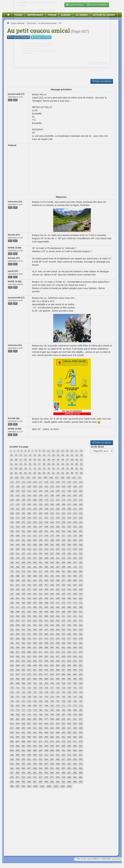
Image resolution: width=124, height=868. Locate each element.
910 (41, 755)
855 (23, 737)
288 (52, 540)
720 (69, 688)
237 (58, 522)
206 (29, 513)
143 (41, 491)
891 (81, 746)
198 (58, 509)
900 (58, 750)
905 (12, 755)
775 (12, 710)
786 (75, 710)
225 (63, 518)
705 (58, 683)
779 (35, 710)
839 (81, 728)
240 (75, 522)
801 (12, 719)
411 (12, 585)
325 (41, 554)
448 (75, 594)
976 (46, 777)
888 (63, 746)
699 (23, 683)
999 (29, 786)
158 (52, 495)
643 (75, 661)
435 (75, 589)
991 (58, 782)
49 (77, 460)
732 (63, 692)
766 (35, 706)
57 (39, 464)
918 (12, 759)
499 (69, 612)
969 (81, 773)
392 (52, 576)
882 (29, 746)
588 (58, 643)
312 (41, 549)
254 (81, 527)
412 (18, 585)
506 (35, 616)
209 (46, 513)
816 (23, 724)
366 (52, 567)
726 (29, 692)
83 (11, 473)
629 (69, 656)
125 (12, 486)
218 (23, 518)
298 (35, 545)
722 (81, 688)
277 (63, 536)
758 (63, 701)
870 (35, 741)
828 (18, 728)
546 (41, 630)
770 (58, 706)
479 (29, 607)
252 (69, 527)
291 (69, 540)
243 (18, 527)
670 (81, 670)
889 (69, 746)
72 (35, 469)
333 (12, 558)
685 (18, 679)
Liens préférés (93, 859)
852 (81, 733)
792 (35, 715)
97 (77, 473)
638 (46, 661)
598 (41, 648)
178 (18, 504)
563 (63, 634)
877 (75, 741)
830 (29, 728)
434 (69, 589)
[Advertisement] (61, 59)
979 (63, 777)
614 (58, 652)
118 (46, 482)
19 (11, 455)
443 (46, 594)
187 (69, 504)
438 (18, 594)
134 (63, 486)
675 (35, 674)
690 (46, 679)
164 (12, 500)
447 (69, 594)
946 (23, 768)
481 (41, 607)
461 (75, 598)
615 (63, 652)
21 (21, 455)
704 (52, 683)
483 (52, 607)
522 (52, 621)
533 (41, 625)
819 (41, 724)
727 (35, 692)
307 (12, 549)
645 (12, 665)
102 (28, 478)
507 (41, 616)
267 (81, 531)
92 (53, 473)
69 (21, 469)
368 (63, 567)
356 (69, 563)
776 (18, 710)
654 (63, 665)
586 (46, 643)
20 (16, 455)
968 (75, 773)
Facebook (18, 37)
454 (35, 598)
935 (35, 764)
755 (46, 701)
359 (12, 567)
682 (75, 674)
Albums (66, 15)
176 (81, 500)
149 (75, 491)
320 (12, 554)
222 (46, 518)
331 (75, 554)
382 (69, 571)
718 (58, 688)
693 (63, 679)
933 (23, 764)
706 (63, 683)
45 (58, 460)
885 (46, 746)
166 (23, 500)
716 (46, 688)
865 (81, 737)
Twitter (41, 37)
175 (75, 500)
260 (41, 531)
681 (69, 674)
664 (46, 670)
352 (46, 563)
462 (81, 598)
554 (12, 634)
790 (23, 715)
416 (41, 585)
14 (62, 451)
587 (52, 643)
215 (81, 513)
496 (52, 612)
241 (81, 522)
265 (69, 531)
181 (35, 504)
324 (35, 554)
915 (69, 755)
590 (69, 643)
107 (57, 478)
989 (46, 782)
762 (12, 706)
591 (75, 643)
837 (69, 728)
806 (41, 719)
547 (46, 630)
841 (18, 733)
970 (12, 777)
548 (52, 630)
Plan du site (81, 859)
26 (44, 455)
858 (41, 737)
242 (12, 527)
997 (18, 786)
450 (12, 598)
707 (69, 683)
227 (75, 518)
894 (23, 750)
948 (35, 768)
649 (35, 665)
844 (35, 733)
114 (23, 482)
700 (29, 683)
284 (29, 540)
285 (35, 540)
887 (58, 746)
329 (63, 554)
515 (12, 621)
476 (12, 607)
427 (29, 589)
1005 (69, 786)
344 (75, 558)
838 (75, 728)
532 (35, 625)
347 (18, 563)
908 (29, 755)
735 (81, 692)
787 (81, 710)
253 (75, 527)
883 (35, 746)
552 (75, 630)
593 (12, 648)
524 (63, 621)
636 (35, 661)
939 (58, 764)
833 (46, 728)
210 (52, 513)
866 (12, 741)
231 (23, 522)
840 (12, 733)
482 (46, 607)
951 (52, 768)
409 (75, 580)
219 (29, 518)
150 (81, 491)
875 (63, 741)
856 (29, 737)
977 (52, 777)
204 (18, 513)
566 (81, 634)
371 (81, 567)
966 (63, 773)
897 (41, 750)
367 (58, 567)
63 (67, 464)
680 (63, 674)
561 (52, 634)
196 (46, 509)
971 (18, 777)
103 (34, 478)
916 (75, 755)
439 (23, 594)
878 (81, 741)
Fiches (18, 15)
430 (46, 589)
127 (23, 486)
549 (58, 630)
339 (46, 558)
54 (25, 464)
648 (29, 665)
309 (23, 549)
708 (75, 683)
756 (52, 701)
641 (63, 661)
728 (41, 692)
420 (63, 585)
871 (41, 741)
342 (63, 558)
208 (41, 513)
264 (63, 531)
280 (81, 536)
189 (81, 504)
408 (69, 580)
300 (46, 545)
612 (46, 652)
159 (58, 495)
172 (58, 500)
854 (18, 737)
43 (49, 460)
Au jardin (82, 15)
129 (35, 486)
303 (63, 545)
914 (63, 755)
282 (18, 540)
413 (23, 585)
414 (29, 585)
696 (81, 679)
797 (63, 715)
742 (46, 697)
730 (52, 692)
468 (41, 603)
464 (18, 603)
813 (81, 719)
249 (52, 527)
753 (35, 701)
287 (46, 540)
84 (16, 473)
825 (75, 724)
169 (41, 500)
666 (58, 670)
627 (58, 656)
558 (35, 634)
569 (23, 639)
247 (41, 527)
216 (12, 518)
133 (58, 486)
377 (41, 571)
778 (29, 710)
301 (52, 545)
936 (41, 764)
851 (75, 733)
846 (46, 733)
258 (29, 531)
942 (75, 764)
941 (69, 764)
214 (75, 513)
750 (18, 701)
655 (69, 665)
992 (63, 782)
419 (58, 585)
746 (69, 697)
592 (81, 643)
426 (23, 589)
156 (41, 495)
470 (52, 603)
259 (35, 531)
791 (29, 715)
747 (75, 697)
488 (81, 607)
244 (23, 527)
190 (12, 509)
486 (69, 607)
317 (69, 549)
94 (63, 473)
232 (29, 522)
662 (35, 670)
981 (75, 777)
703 (46, 683)
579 (81, 639)
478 (23, 607)
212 (63, 513)
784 (63, 710)
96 (72, 473)
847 (52, 733)
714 (35, 688)
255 (12, 531)
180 (29, 504)
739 (29, 697)
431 (52, 589)
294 (12, 545)
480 (35, 607)
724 (18, 692)
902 (69, 750)
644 (81, 661)
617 (75, 652)
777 (23, 710)
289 (58, 540)
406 (58, 580)
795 (52, 715)
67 (11, 469)
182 (41, 504)
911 (46, 755)
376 (35, 571)
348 (23, 563)
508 (46, 616)
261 (46, 531)
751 (23, 701)
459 (63, 598)
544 (29, 630)
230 (18, 522)
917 (81, 755)
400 (23, 580)
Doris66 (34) (14, 418)
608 (23, 652)
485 (63, 607)
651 (46, 665)
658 (12, 670)
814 (12, 724)
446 (63, 594)
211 (58, 513)
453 (29, 598)
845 (41, 733)
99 (11, 478)
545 (35, 630)
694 (69, 679)
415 (35, 585)
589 (63, 643)
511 (63, 616)
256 (18, 531)
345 (81, 558)
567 (12, 639)
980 (69, 777)
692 (58, 679)
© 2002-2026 (105, 859)
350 (35, 563)
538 (69, 625)
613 (52, 652)
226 (69, 518)
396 (75, 576)
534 (46, 625)
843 (29, 733)
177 (12, 504)
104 (40, 478)
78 (63, 469)
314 (52, 549)
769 (52, 706)
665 (52, 670)
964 (52, 773)
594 (18, 648)
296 (23, 545)
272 (35, 536)
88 (35, 473)
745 (63, 697)
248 (46, 527)
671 (12, 674)
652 (52, 665)
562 (58, 634)
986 (29, 782)
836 (63, 728)
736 (12, 697)
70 (25, 469)
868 (23, 741)
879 (12, 746)
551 (69, 630)
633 (18, 661)
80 (72, 469)
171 (52, 500)
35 (11, 460)
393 (58, 576)
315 (58, 549)
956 (81, 768)
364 (41, 567)
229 (12, 522)
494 (41, 612)
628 (63, 656)
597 (35, 648)
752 (29, 701)
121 (63, 482)
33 (77, 455)
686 (23, 679)
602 (63, 648)
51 (11, 464)
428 (35, 589)
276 (58, 536)
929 (75, 759)
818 (35, 724)
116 (35, 482)
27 (49, 455)
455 (41, 598)
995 (81, 782)
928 (69, 759)
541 (12, 630)
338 (41, 558)
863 (69, 737)
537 (63, 625)
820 (46, 724)
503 (18, 616)
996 (12, 786)
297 (29, 545)
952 (58, 768)
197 (52, 509)
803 (23, 719)
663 (41, 670)
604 (75, 648)
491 (23, 612)
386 (18, 576)
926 (58, 759)
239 (69, 522)
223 (52, 518)
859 (46, 737)
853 (12, 737)
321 (18, 554)
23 (30, 455)
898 (46, 750)
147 (63, 491)
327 (52, 554)
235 (46, 522)
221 (41, 518)
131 (46, 486)
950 (46, 768)
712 (23, 688)
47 (67, 460)
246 (35, 527)
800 (81, 715)
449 (81, 594)
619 (12, 656)
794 (46, 715)
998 (23, 786)
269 (18, 536)
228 (81, 518)
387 (23, 576)
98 (81, 473)
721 (75, 688)
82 (81, 469)
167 (29, 500)
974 (35, 777)
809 (58, 719)
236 (52, 522)
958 (18, 773)
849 (63, 733)
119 (52, 482)
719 (63, 688)
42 (44, 460)
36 (16, 460)
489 (12, 612)
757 (58, 701)
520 (41, 621)
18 (81, 451)
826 (81, 724)
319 (81, 549)
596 (29, 648)
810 (63, 719)
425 (18, 589)
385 (12, 576)
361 (23, 567)
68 (16, 469)
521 (46, 621)
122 (69, 482)
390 (41, 576)
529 (18, 625)
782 (52, 710)
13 (58, 451)
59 (49, 464)
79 (67, 469)
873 (52, 741)
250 (58, 527)
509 (52, 616)
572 (41, 639)
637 (41, 661)
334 (18, 558)
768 (46, 706)
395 (69, 576)
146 (58, 491)
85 (21, 473)
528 (12, 625)
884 (41, 746)
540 (81, 625)
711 (18, 688)
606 (12, 652)
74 (44, 469)
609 (29, 652)
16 (72, 451)
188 (75, 504)
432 (58, 589)
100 (17, 478)
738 (23, 697)
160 (63, 495)
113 (18, 482)
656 (75, 665)
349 (29, 563)
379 (52, 571)
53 (21, 464)
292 (75, 540)
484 (58, 607)
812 (75, 719)
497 (58, 612)
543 (23, 630)
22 (25, 455)
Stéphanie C (117, 859)
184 (52, 504)
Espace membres (75, 5)
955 (75, 768)
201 (75, 509)
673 (23, 674)
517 (23, 621)
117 (41, 482)
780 (41, 710)
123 (75, 482)
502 (12, 616)
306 (81, 545)
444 (52, 594)
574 (52, 639)
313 (46, 549)
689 (41, 679)
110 (74, 478)
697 (12, 683)
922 (35, 759)
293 (81, 540)
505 (29, 616)
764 (23, 706)
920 (23, 759)
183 (46, 504)
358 (81, 563)
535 (52, 625)
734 (75, 692)
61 (58, 464)
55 (30, 464)
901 (63, 750)
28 (53, 455)
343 (69, 558)
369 (69, 567)
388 (29, 576)
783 (58, 710)
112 (12, 482)
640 (58, 661)
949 (41, 768)
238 (63, 522)
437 (12, 594)
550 (63, 630)
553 (81, 630)
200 (69, 509)
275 (52, 536)
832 (41, 728)
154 (29, 495)
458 (58, 598)
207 (35, 513)
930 (81, 759)
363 (35, 567)
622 (29, 656)
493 (35, 612)
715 (41, 688)
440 (29, 594)
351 (41, 563)
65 (77, 464)
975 (41, 777)
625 (46, 656)
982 (81, 777)
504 (23, 616)
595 (23, 648)
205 (23, 513)
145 (52, 491)
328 (58, 554)
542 (18, 630)
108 (62, 478)
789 (18, 715)
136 (75, 486)
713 (29, 688)
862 (63, 737)
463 (12, 603)
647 (23, 665)
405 (52, 580)
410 (81, 580)
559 (41, 634)
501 (81, 612)
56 (35, 464)
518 (29, 621)
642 (69, 661)
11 (48, 451)
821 (52, 724)
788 (12, 715)
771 (63, 706)
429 (41, 589)
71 (30, 469)
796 (58, 715)
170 (46, 500)
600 (52, 648)
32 (72, 455)
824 (69, 724)
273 (41, 536)
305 (75, 545)
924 (46, 759)
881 (23, 746)
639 (52, 661)
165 (18, 500)
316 (63, 549)
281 (12, 540)
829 (23, 728)
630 (75, 656)
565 (75, 634)
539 (75, 625)
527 (81, 621)
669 (75, 670)
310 (29, 549)
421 (69, 585)
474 (75, 603)
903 (75, 750)
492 (29, 612)
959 (23, 773)
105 (45, 478)
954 (69, 768)
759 (69, 701)
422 (75, 585)
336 (29, 558)
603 (69, 648)
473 (69, 603)
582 (23, 643)
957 (12, 773)
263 (58, 531)
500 (75, 612)
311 (35, 549)
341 (58, 558)
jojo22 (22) (13, 271)
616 (69, 652)
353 (52, 563)
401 (29, 580)
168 (35, 500)
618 (81, 652)
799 (75, 715)
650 (41, 665)
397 (81, 576)
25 (39, 455)
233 (35, 522)
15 (67, 451)
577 (69, 639)
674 (29, 674)
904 (81, 750)
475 (81, 603)
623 (35, 656)
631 (81, 656)
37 (21, 460)
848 (58, 733)
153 (23, 495)
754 (41, 701)
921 (29, 759)
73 (39, 469)
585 (41, 643)
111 (80, 478)
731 (58, 692)
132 (52, 486)
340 (52, 558)
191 (18, 509)
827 (12, 728)
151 (12, 495)
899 (52, 750)
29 (58, 455)
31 (67, 455)
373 (18, 571)
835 (58, 728)
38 (25, 460)
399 (18, 580)
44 (53, 460)
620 (18, 656)
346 (12, 563)
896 (35, 750)
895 (29, 750)
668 (69, 670)
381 (63, 571)
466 (29, 603)
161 (69, 495)
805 (35, 719)
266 (75, 531)
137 (81, 486)
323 (29, 554)
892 (12, 750)
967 (69, 773)
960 (29, 773)
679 (58, 674)
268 (12, 536)
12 (53, 451)
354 (58, 563)
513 (75, 616)
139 (18, 491)
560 (46, 634)
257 (23, 531)
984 (18, 782)
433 (63, 589)
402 (35, 580)
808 (52, 719)
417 (46, 585)
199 (63, 509)
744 (58, 697)
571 (35, 639)
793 (41, 715)
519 (35, 621)
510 (58, 616)
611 (41, 652)
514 (81, 616)
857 (35, 737)
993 (69, 782)
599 (46, 648)
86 (25, 473)
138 (12, 491)
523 (58, 621)
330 (69, 554)
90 (44, 473)
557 (29, 634)
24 (35, 455)
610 (35, 652)
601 (58, 648)
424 (12, 589)
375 (29, 571)
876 (69, 741)
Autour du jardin (104, 15)
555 (18, 634)
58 (44, 464)
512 (69, 616)
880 (18, 746)
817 (29, 724)
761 (81, 701)
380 (58, 571)
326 (46, 554)
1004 (63, 786)
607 (18, 652)
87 (30, 473)
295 (18, 545)
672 (18, 674)
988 (41, 782)
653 (58, 665)
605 (81, 648)
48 (72, 460)
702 (41, 683)
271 (29, 536)
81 (77, 469)
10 (44, 451)
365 (46, 567)
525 (69, 621)
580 (12, 643)
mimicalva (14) (15, 202)
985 (23, 782)
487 (75, 607)
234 (41, 522)
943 (81, 764)
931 (12, 764)
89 (39, 473)
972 (23, 777)
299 (41, 545)
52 (16, 464)
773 (75, 706)
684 (12, 679)
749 (12, 701)
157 (46, 495)
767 (41, 706)
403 (41, 580)
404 (46, 580)
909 (35, 755)
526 (75, 621)
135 (69, 486)
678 (52, 674)
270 (23, 536)
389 (35, 576)
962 (41, 773)
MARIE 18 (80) (15, 248)
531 (29, 625)
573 (46, 639)
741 (41, 697)
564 (69, 634)
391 (46, 576)
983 (12, 782)
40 (35, 460)
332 (81, 554)
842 (23, 733)
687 (29, 679)
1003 (56, 786)
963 (46, 773)
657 (81, 665)
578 (75, 639)
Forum (52, 15)
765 (29, 706)
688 (35, 679)
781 (46, 710)
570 (29, 639)
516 (18, 621)
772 (69, 706)
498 (63, 612)
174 (69, 500)
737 (18, 697)
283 (23, 540)
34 (81, 455)
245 (29, 527)
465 (23, 603)
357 (75, 563)
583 (29, 643)
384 (81, 571)
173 (63, 500)
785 (69, 710)
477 (18, 607)
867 (18, 741)
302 (58, 545)
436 (81, 589)
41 (39, 460)
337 (35, 558)
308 (18, 549)
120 (58, 482)
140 (23, 491)
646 (18, 665)
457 (52, 598)
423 (81, 585)
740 (35, 697)
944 (12, 768)
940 (63, 764)
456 (46, 598)
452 (23, 598)
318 (75, 549)
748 (81, 697)
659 (18, 670)
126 (18, 486)
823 (63, 724)
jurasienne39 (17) (16, 94)
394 (63, 576)
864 (75, 737)
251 (63, 527)
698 (18, 683)
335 (23, 558)
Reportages (35, 15)
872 (46, 741)
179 (23, 504)
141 (29, 491)
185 (58, 504)
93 (58, 473)
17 (76, 451)
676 (41, 674)
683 (81, 674)
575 (58, 639)
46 (63, 460)
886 (52, 746)
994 (75, 782)
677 (46, 674)
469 (46, 603)
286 (41, 540)
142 (35, 491)
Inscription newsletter (97, 5)
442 (41, 594)
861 (58, 737)
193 (29, 509)
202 (81, 509)
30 (63, 455)
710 (12, 688)
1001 (42, 786)
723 (12, 692)
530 (23, 625)
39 (30, 460)
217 (18, 518)
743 (52, 697)
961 (35, 773)
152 (18, 495)
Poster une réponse (102, 81)
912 (52, 755)
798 (69, 715)
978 (58, 777)
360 (18, 567)
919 (18, 759)
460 (69, 598)
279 (75, 536)
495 (46, 612)
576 (63, 639)
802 (18, 719)
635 (29, 661)
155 (35, 495)
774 (81, 706)
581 (18, 643)
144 (46, 491)
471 (58, 603)
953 (63, 768)
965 (58, 773)
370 (75, 567)
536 (58, 625)
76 (53, 469)
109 (68, 478)
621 (23, 656)
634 (23, 661)
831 (35, 728)
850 (69, 733)
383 (75, 571)
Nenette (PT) (14, 235)
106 (51, 478)
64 (72, 464)
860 (52, 737)
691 (52, 679)
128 (29, 486)
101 (22, 478)
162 (75, 495)
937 (46, 764)
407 (63, 580)
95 (67, 473)
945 (18, 768)
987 (35, 782)
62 (63, 464)
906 (18, 755)
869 (29, 741)
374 (23, 571)
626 (52, 656)
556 (23, 634)
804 (29, 719)
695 (75, 679)
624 (41, 656)
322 (23, 554)
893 (18, 750)
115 (29, 482)
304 (69, 545)
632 (12, 661)
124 (81, 482)
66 (81, 464)
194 (35, 509)
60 (53, 464)
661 (29, 670)
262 (52, 531)
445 (58, 594)
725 (23, 692)
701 (35, 683)
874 (58, 741)
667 (63, 670)
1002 (49, 786)
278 (69, 536)
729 (46, 692)
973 (29, 777)
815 (18, 724)
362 (29, 567)
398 (12, 580)
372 (12, 571)
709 (81, 683)
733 (69, 692)
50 (81, 460)
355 (63, 563)
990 (52, 782)
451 (18, 598)
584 (35, 643)
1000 (35, 786)
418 (52, 585)
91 (49, 473)
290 (63, 540)
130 (41, 486)
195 (41, 509)
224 (58, 518)
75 (49, 469)
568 (18, 639)
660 (23, 670)
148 (69, 491)
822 (58, 724)
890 (75, 746)
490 (18, 612)
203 (12, 513)
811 (69, 719)
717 (52, 688)
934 (29, 764)
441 (35, 594)
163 (81, 495)
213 (69, 513)
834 (52, 728)
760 (75, 701)
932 (18, 764)
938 (52, 764)
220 (35, 518)
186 (63, 504)
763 (18, 706)
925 (52, 759)
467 (35, 603)
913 (58, 755)
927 (63, 759)
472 (63, 603)
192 (23, 509)
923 (41, 759)
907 (23, 755)
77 (58, 469)
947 (29, 768)
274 (46, 536)
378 (46, 571)
